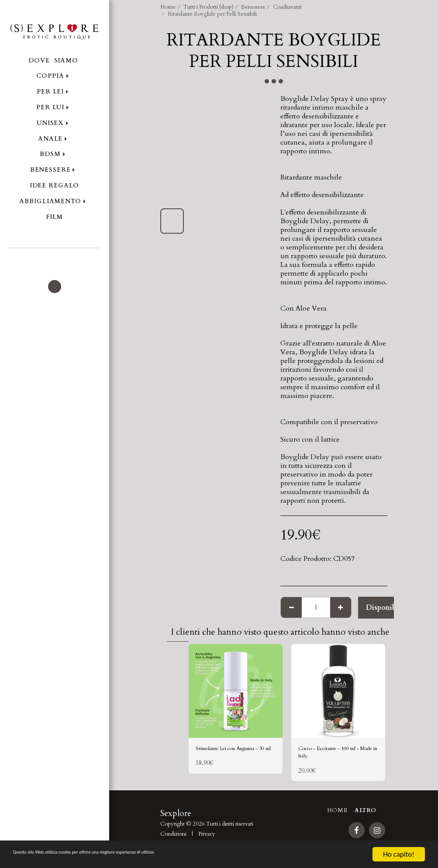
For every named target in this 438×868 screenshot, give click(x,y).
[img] (236, 691)
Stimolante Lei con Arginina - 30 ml (225, 755)
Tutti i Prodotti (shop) (209, 7)
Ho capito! (398, 854)
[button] (54, 260)
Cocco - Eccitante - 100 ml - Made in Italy (334, 755)
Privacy (207, 839)
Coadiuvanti (287, 7)
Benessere (253, 7)
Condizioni (173, 839)
